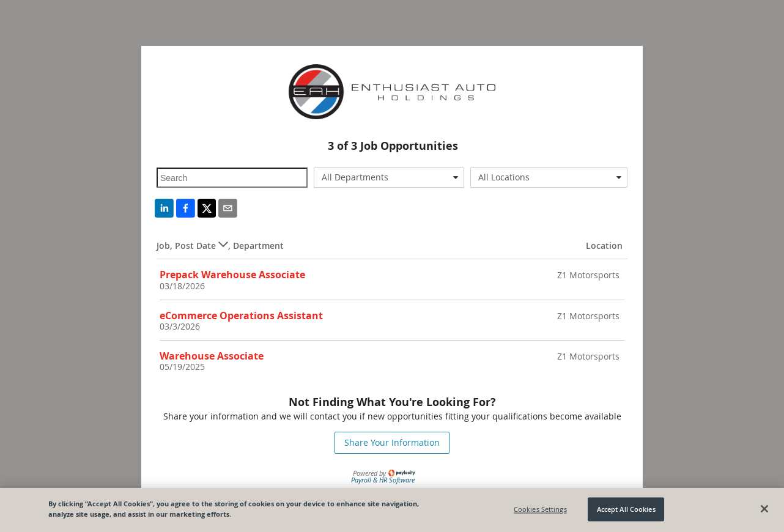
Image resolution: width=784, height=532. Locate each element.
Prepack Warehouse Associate (232, 275)
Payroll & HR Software (383, 480)
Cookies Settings (540, 509)
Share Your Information (392, 442)
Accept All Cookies (626, 509)
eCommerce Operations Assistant (241, 316)
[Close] (764, 509)
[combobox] (389, 177)
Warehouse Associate (212, 356)
